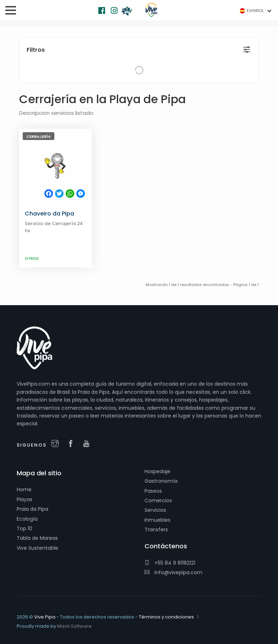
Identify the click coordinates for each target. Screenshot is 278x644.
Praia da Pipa (32, 509)
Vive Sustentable (37, 548)
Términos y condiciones (166, 617)
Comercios (158, 500)
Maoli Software (74, 626)
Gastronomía (161, 481)
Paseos (153, 491)
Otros (32, 259)
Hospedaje (157, 471)
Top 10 (24, 528)
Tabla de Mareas (37, 538)
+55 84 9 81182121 (170, 563)
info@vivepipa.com (173, 572)
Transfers (156, 530)
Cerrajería (39, 136)
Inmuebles (157, 520)
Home (24, 489)
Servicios (155, 510)
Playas (24, 499)
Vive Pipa (45, 617)
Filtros (36, 50)
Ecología (27, 519)
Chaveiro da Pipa (50, 214)
